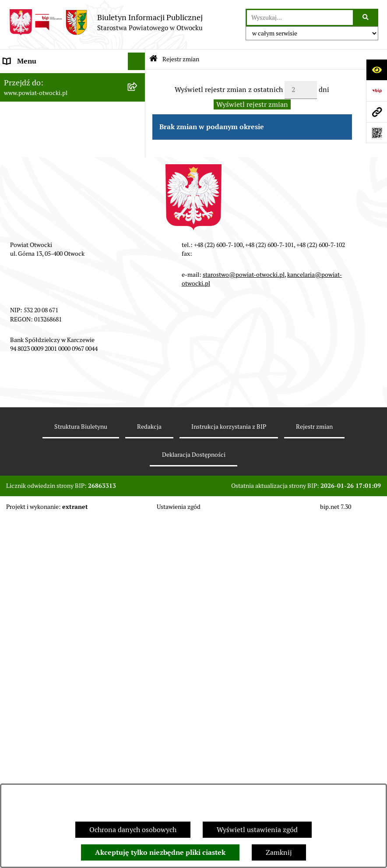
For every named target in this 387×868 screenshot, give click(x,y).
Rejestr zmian (181, 59)
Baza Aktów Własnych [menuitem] (38, 468)
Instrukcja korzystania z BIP (229, 777)
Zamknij (279, 852)
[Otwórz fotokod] (376, 133)
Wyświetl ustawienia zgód (257, 830)
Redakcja (149, 777)
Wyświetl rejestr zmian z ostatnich (229, 90)
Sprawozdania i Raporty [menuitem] (41, 271)
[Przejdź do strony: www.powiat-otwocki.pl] (376, 112)
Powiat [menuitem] (14, 149)
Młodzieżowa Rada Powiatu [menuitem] (47, 114)
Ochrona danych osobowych (133, 830)
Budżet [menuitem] (14, 411)
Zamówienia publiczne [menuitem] (39, 341)
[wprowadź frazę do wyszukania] (300, 18)
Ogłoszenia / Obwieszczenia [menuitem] (47, 236)
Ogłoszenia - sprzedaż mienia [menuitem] (49, 254)
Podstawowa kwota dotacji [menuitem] (45, 359)
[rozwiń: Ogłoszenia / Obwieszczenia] (138, 237)
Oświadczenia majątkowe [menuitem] (43, 394)
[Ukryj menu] (137, 61)
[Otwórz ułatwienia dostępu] (376, 70)
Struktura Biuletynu (81, 777)
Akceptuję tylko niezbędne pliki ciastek (160, 852)
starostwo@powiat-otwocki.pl (244, 625)
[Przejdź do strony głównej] (106, 22)
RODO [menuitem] (13, 184)
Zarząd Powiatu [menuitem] (28, 96)
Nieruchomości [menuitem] (27, 324)
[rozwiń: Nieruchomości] (138, 324)
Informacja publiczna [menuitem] (37, 201)
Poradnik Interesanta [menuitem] (37, 131)
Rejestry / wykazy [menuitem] (31, 289)
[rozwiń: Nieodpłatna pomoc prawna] (138, 167)
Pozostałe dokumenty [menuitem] (37, 219)
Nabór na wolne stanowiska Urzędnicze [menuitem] (65, 306)
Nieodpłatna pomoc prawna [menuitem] (47, 166)
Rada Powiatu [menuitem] (25, 79)
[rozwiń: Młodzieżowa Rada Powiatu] (138, 114)
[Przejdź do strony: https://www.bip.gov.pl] (376, 91)
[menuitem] (73, 377)
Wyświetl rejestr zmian (252, 104)
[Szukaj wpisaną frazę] (366, 18)
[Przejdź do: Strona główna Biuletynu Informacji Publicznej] (153, 59)
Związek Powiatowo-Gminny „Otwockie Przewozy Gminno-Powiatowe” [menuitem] (51, 439)
